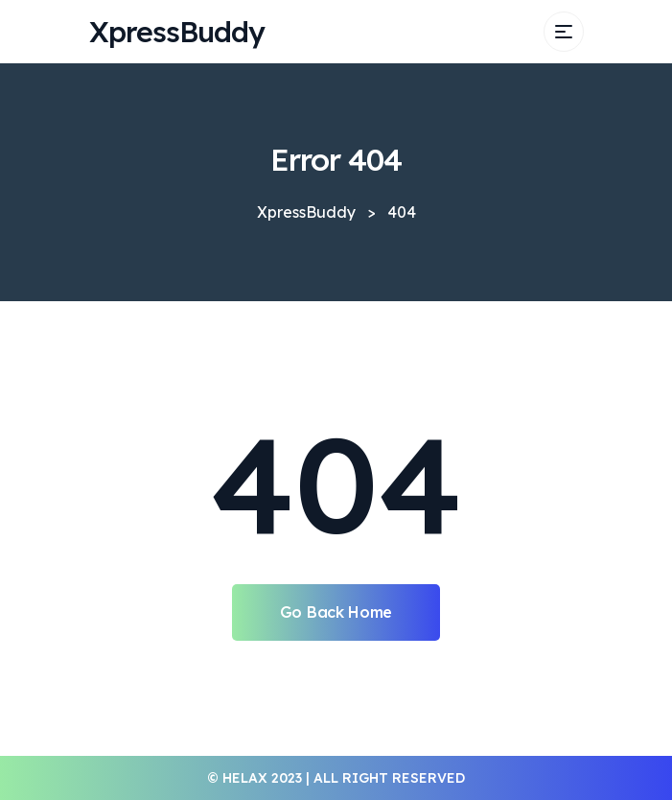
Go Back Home (336, 612)
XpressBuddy (177, 32)
